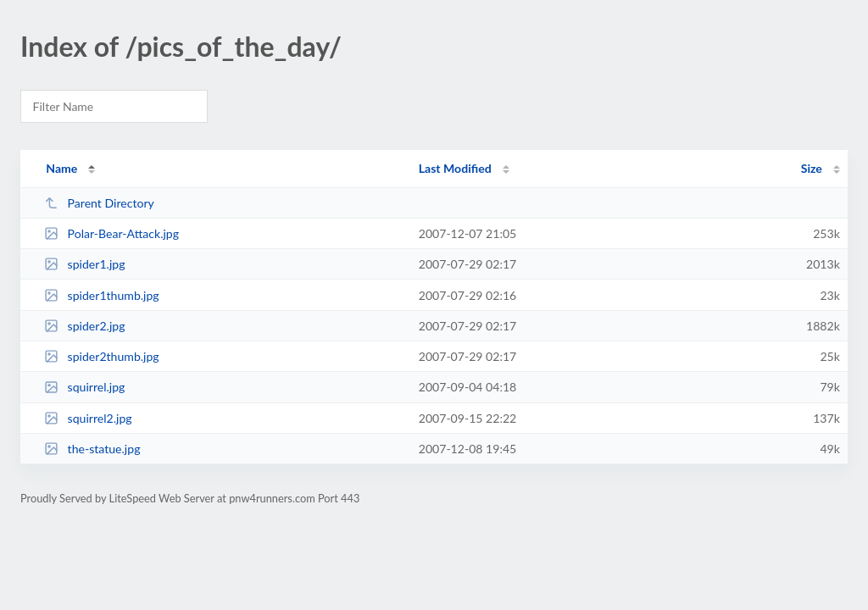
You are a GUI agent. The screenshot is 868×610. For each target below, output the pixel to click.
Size (812, 168)
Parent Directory (99, 203)
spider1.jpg (84, 264)
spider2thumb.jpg (102, 356)
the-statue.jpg (92, 449)
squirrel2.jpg (88, 418)
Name (61, 168)
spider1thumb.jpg (102, 295)
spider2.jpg (84, 326)
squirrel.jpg (84, 387)
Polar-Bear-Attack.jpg (111, 233)
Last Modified (455, 168)
